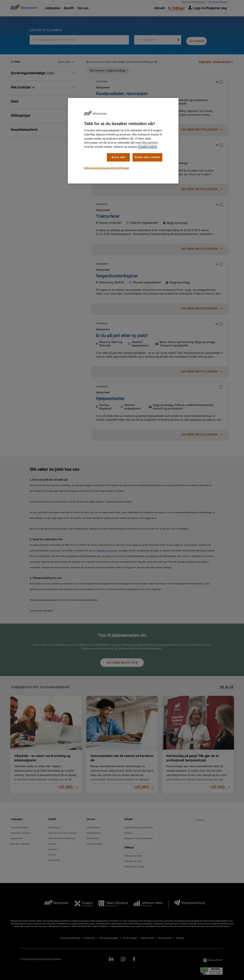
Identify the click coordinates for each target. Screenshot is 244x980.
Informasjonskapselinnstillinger (107, 168)
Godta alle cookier (147, 157)
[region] (123, 141)
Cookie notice (148, 147)
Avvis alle (118, 157)
